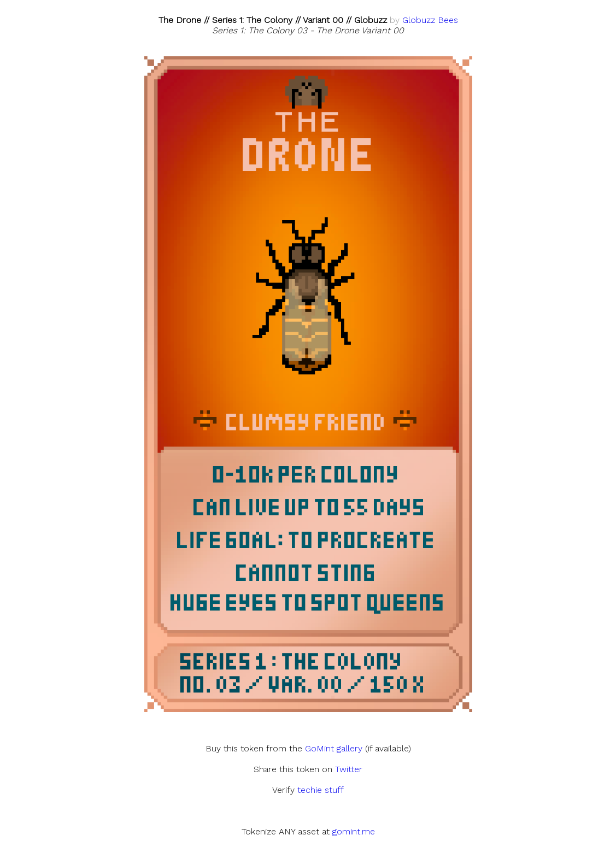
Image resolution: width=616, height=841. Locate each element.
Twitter (349, 769)
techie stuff (321, 790)
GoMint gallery (334, 748)
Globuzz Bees (430, 20)
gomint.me (354, 831)
